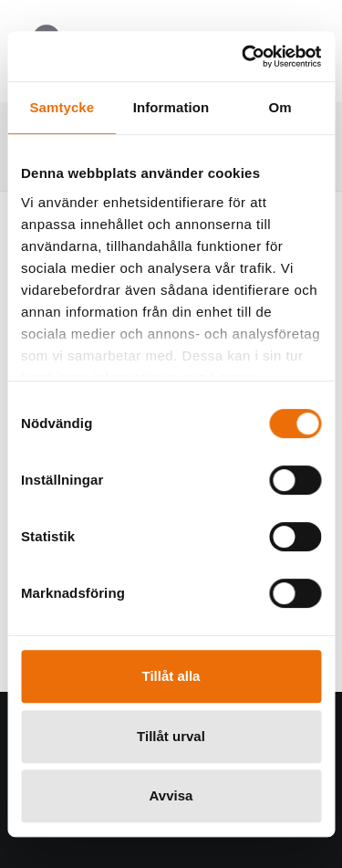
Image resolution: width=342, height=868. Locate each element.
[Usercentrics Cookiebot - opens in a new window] (244, 57)
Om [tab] (280, 107)
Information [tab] (171, 107)
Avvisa (171, 795)
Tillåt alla (171, 676)
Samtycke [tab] (62, 107)
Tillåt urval (171, 736)
